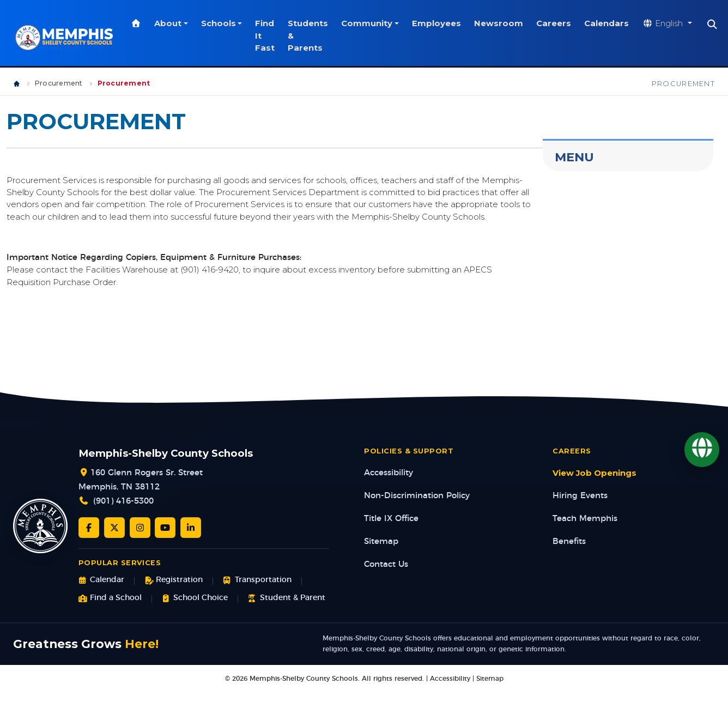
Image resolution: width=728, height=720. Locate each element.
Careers (556, 23)
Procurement (59, 83)
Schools (221, 23)
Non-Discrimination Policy (417, 496)
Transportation (257, 580)
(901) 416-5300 (123, 501)
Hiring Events (580, 496)
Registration (174, 580)
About (171, 23)
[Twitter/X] (114, 528)
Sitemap (381, 541)
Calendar (101, 580)
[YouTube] (165, 528)
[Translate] (702, 450)
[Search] (715, 25)
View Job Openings (594, 473)
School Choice (195, 598)
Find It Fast (268, 36)
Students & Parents (311, 36)
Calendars (609, 23)
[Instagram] (140, 528)
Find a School (110, 598)
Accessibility (389, 473)
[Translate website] (670, 24)
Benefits (569, 541)
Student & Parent (286, 598)
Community (369, 23)
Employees (439, 23)
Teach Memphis (585, 519)
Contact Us (386, 564)
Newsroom (501, 23)
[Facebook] (89, 528)
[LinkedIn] (191, 528)
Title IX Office (391, 519)
